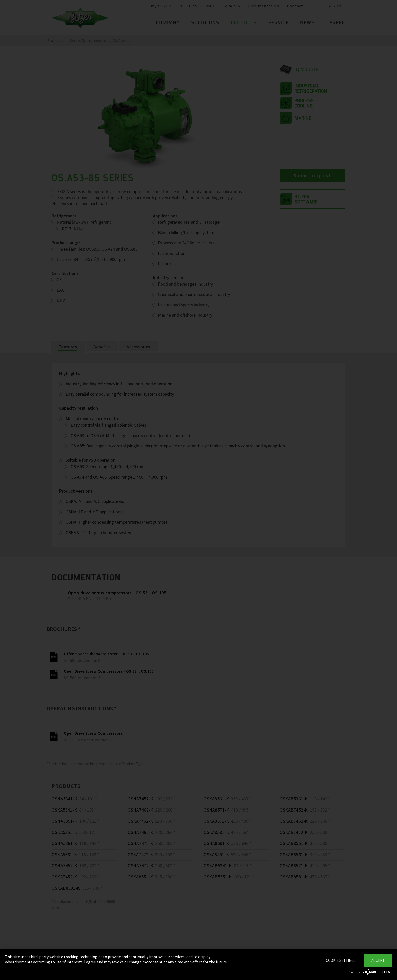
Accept (378, 960)
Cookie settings (341, 960)
